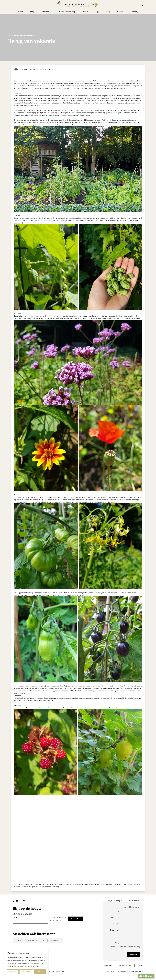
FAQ (44, 940)
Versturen (133, 955)
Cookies (141, 966)
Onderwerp (115, 930)
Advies (85, 12)
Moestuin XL (47, 12)
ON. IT (141, 971)
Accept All (40, 972)
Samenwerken (32, 940)
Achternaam (114, 918)
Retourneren (54, 940)
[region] (26, 963)
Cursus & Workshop (67, 12)
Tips (97, 12)
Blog (108, 12)
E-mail (15, 918)
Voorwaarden (108, 966)
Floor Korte (59, 971)
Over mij (134, 12)
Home (20, 12)
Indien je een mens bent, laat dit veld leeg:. (58, 919)
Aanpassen (13, 972)
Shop (32, 12)
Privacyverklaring (125, 966)
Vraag (118, 943)
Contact (120, 12)
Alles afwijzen (26, 972)
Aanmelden (75, 919)
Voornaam (115, 912)
